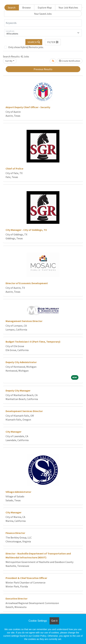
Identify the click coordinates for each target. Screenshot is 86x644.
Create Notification (70, 61)
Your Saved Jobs (43, 14)
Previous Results (43, 69)
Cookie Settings (38, 621)
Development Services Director (24, 411)
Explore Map (45, 8)
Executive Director (16, 598)
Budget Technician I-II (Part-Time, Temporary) (33, 342)
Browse (27, 8)
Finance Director (15, 533)
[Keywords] (43, 23)
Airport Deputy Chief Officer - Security (28, 107)
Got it (54, 621)
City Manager (13, 432)
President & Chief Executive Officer (26, 578)
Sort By (9, 61)
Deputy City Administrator (21, 362)
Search (12, 8)
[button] (53, 42)
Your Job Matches (68, 8)
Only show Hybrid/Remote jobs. (26, 47)
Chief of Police (14, 169)
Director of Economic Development (27, 283)
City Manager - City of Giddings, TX (26, 230)
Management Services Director (24, 321)
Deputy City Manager (18, 391)
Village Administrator (18, 492)
